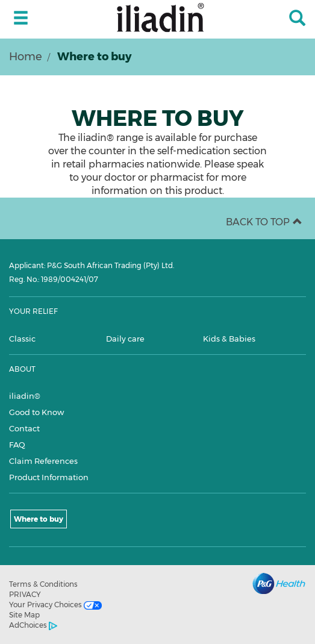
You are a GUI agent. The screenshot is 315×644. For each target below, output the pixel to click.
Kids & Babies (229, 339)
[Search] (297, 19)
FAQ (17, 445)
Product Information (49, 477)
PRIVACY (25, 594)
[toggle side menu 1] (21, 18)
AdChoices (33, 625)
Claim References (43, 461)
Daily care (125, 339)
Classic (22, 339)
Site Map (24, 615)
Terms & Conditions (43, 584)
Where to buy (39, 519)
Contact (24, 428)
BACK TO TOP (264, 222)
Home (26, 57)
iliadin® (25, 396)
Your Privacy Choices (55, 605)
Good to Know (36, 412)
